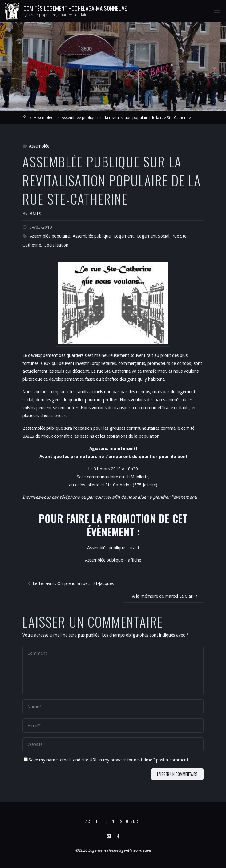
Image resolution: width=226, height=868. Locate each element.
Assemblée (44, 118)
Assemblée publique (92, 236)
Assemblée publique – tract (113, 548)
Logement (124, 236)
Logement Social (153, 236)
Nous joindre (126, 821)
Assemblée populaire (50, 236)
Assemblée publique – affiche (113, 560)
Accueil (94, 821)
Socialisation (56, 245)
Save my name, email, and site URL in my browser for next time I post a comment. (107, 760)
